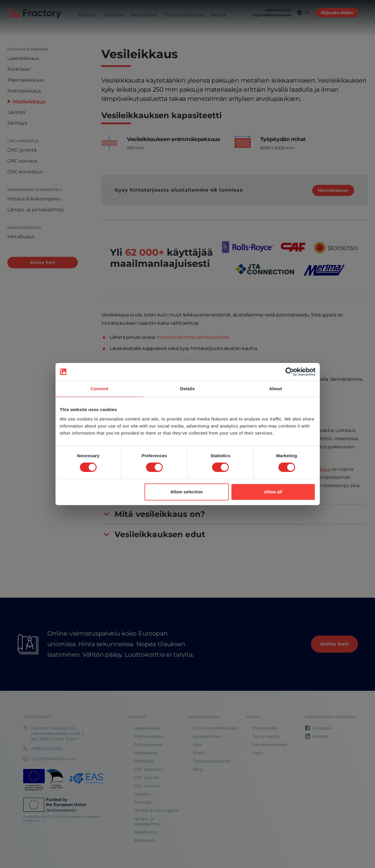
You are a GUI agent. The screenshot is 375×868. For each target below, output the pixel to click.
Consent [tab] (99, 389)
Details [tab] (188, 389)
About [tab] (276, 389)
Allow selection (187, 492)
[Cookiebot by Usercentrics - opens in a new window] (290, 372)
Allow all (273, 492)
